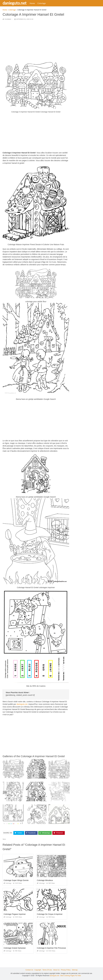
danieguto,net (22, 704)
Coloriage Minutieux (45, 880)
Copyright (38, 970)
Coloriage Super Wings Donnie (16, 880)
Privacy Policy (66, 970)
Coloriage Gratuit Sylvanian (15, 948)
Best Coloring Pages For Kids (71, 976)
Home (32, 3)
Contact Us (29, 970)
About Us (56, 970)
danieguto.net (15, 3)
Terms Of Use (47, 970)
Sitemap (75, 970)
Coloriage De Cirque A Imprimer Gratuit (53, 914)
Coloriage (42, 3)
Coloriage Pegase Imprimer (15, 914)
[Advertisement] (36, 41)
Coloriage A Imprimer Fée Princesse (51, 948)
